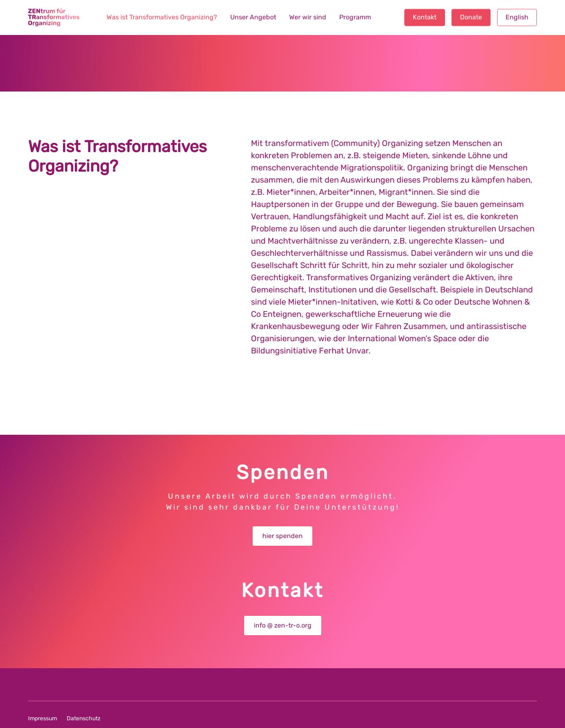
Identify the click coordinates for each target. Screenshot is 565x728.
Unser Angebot (253, 18)
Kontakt (425, 18)
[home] (54, 17)
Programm (355, 18)
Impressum (43, 718)
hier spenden (282, 536)
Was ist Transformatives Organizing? (162, 18)
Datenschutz (84, 718)
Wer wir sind (308, 18)
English (517, 18)
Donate (471, 18)
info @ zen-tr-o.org (283, 625)
